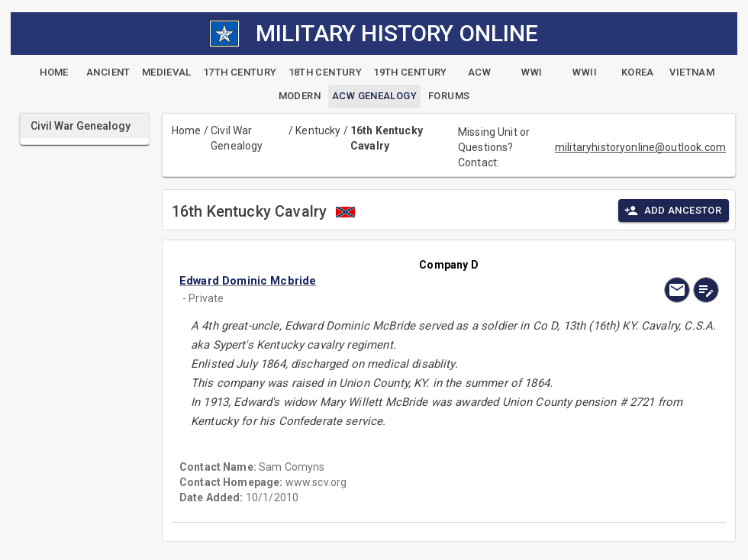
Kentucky (318, 130)
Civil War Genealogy (237, 138)
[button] (368, 281)
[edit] (706, 290)
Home (187, 130)
